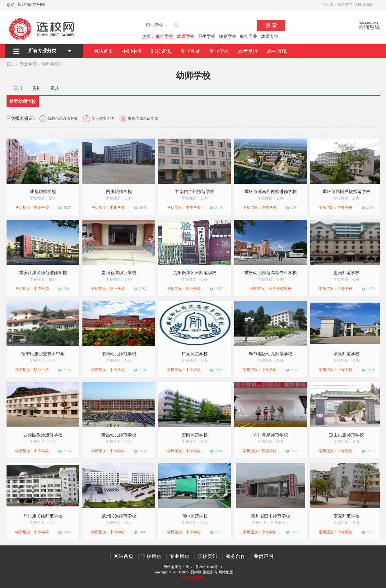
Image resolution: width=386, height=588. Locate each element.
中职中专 (132, 51)
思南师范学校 (346, 273)
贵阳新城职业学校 (119, 273)
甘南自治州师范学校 (195, 192)
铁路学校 (228, 37)
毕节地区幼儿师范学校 (271, 354)
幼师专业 (270, 37)
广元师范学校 (195, 354)
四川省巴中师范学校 (271, 516)
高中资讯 (277, 51)
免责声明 (263, 556)
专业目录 (190, 51)
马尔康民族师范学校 (43, 516)
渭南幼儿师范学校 (119, 354)
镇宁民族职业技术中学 (43, 354)
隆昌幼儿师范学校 (119, 435)
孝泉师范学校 (346, 354)
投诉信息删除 (193, 577)
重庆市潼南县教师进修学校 (271, 192)
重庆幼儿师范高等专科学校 (271, 273)
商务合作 (235, 556)
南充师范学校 (346, 516)
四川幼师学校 (119, 192)
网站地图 (226, 572)
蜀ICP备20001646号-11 (204, 567)
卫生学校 (207, 37)
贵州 (36, 88)
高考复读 (248, 51)
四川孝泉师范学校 (271, 435)
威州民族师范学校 (119, 516)
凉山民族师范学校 (346, 435)
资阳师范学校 (195, 435)
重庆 (55, 88)
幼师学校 (50, 64)
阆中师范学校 (195, 516)
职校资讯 (161, 51)
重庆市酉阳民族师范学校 (346, 192)
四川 (18, 88)
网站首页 (103, 51)
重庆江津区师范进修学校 (43, 273)
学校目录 (151, 556)
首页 (11, 64)
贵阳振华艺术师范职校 (195, 273)
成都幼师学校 (43, 192)
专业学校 (219, 51)
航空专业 (249, 37)
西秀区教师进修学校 (43, 435)
